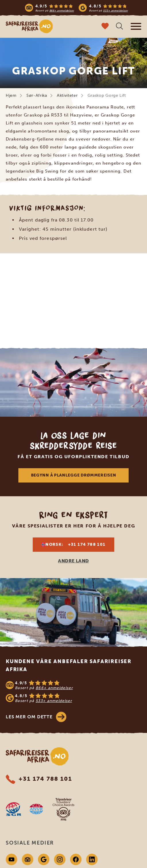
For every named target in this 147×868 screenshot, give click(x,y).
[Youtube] (11, 859)
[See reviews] (73, 691)
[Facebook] (76, 859)
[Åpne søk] (119, 27)
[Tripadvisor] (28, 859)
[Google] (44, 859)
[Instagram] (60, 859)
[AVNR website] (36, 809)
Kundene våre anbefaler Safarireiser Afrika (69, 665)
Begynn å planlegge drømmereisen (74, 475)
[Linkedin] (92, 859)
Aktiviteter (67, 95)
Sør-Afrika (37, 95)
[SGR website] (13, 809)
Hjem (11, 95)
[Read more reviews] (77, 8)
